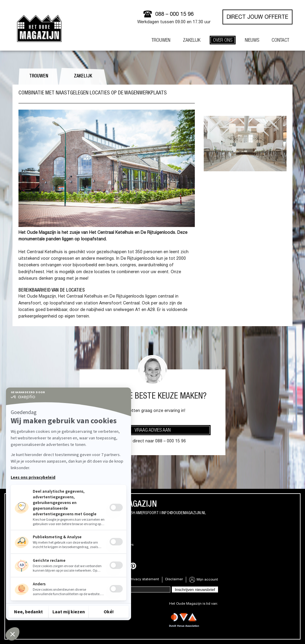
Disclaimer (174, 579)
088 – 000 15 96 (174, 15)
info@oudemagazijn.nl (184, 513)
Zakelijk (83, 77)
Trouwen (39, 77)
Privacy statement (144, 579)
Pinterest (133, 566)
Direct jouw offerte (257, 18)
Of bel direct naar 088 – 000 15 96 (152, 441)
